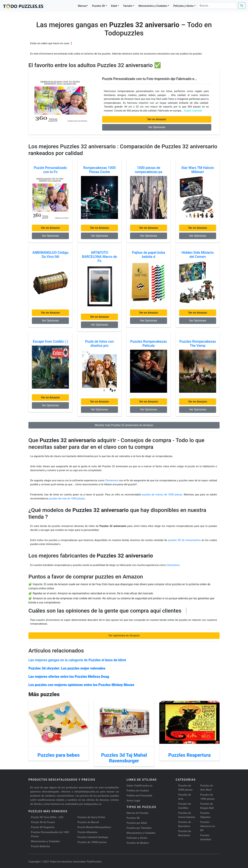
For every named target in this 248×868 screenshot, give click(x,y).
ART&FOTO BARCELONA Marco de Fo (99, 257)
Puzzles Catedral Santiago (93, 837)
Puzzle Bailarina (40, 846)
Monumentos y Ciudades (45, 841)
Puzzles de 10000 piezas (92, 842)
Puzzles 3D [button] (99, 6)
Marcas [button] (82, 6)
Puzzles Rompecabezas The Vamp (198, 344)
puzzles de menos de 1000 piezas (162, 495)
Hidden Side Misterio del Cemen (198, 255)
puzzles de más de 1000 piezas (67, 499)
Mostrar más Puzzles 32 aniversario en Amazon (124, 425)
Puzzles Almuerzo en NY (208, 826)
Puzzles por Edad (137, 823)
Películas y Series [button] (183, 6)
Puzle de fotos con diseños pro (99, 344)
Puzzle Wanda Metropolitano (94, 827)
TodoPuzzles (94, 862)
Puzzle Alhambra (87, 832)
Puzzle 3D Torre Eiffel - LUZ (47, 817)
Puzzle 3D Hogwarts (43, 827)
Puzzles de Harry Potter (91, 817)
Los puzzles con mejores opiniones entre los (81, 685)
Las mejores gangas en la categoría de (77, 660)
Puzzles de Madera (138, 843)
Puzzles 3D (133, 818)
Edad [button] (114, 6)
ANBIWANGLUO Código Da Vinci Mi (50, 255)
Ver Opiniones (157, 127)
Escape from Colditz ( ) (50, 341)
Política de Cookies (138, 791)
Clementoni (112, 480)
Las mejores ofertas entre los (69, 677)
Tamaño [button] (128, 6)
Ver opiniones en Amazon (124, 636)
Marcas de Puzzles (138, 813)
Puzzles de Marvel (88, 822)
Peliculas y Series (137, 838)
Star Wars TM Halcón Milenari (198, 170)
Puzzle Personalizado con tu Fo (50, 170)
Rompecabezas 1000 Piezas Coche (99, 170)
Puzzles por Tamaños (139, 828)
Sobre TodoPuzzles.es (140, 786)
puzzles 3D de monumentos (185, 540)
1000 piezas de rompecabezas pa (149, 170)
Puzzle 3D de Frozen (43, 822)
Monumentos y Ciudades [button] (153, 6)
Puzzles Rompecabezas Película (149, 344)
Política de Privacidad (139, 796)
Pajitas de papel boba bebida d (149, 255)
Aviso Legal (133, 801)
